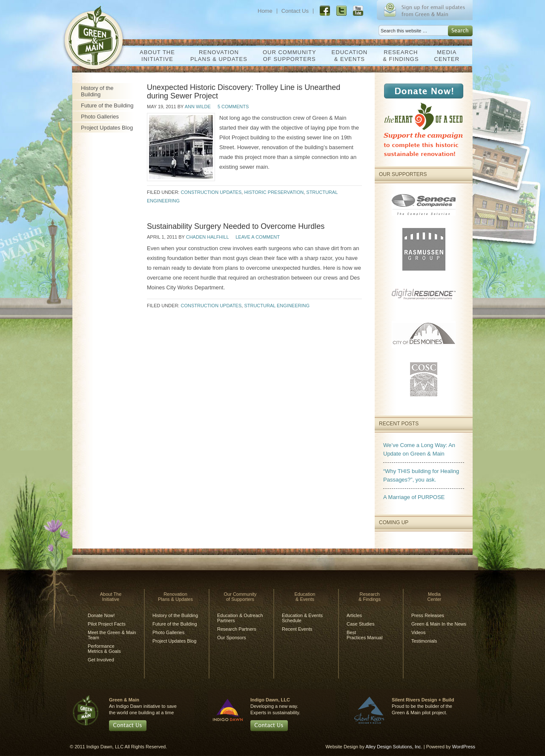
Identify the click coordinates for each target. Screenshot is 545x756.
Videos (418, 632)
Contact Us (295, 11)
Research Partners (237, 629)
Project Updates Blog (107, 128)
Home (265, 11)
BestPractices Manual (364, 635)
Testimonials (424, 641)
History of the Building (97, 91)
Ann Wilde (198, 107)
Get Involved (101, 660)
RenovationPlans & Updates (217, 56)
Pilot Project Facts (107, 624)
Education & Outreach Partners (240, 618)
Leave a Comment (258, 237)
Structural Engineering (277, 306)
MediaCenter (445, 56)
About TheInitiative (155, 56)
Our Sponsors (232, 638)
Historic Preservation (274, 192)
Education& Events (348, 56)
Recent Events (297, 629)
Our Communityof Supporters (287, 56)
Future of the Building (107, 105)
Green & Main (97, 33)
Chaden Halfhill (207, 237)
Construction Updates (211, 192)
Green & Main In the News (439, 624)
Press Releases (428, 615)
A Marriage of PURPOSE (414, 497)
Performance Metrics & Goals (104, 649)
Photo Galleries (100, 117)
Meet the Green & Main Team (112, 635)
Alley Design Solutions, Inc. (394, 747)
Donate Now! (101, 615)
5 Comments (233, 107)
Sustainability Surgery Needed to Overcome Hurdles (236, 226)
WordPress (464, 747)
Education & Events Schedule (302, 618)
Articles (354, 615)
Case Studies (360, 624)
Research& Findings (399, 56)
